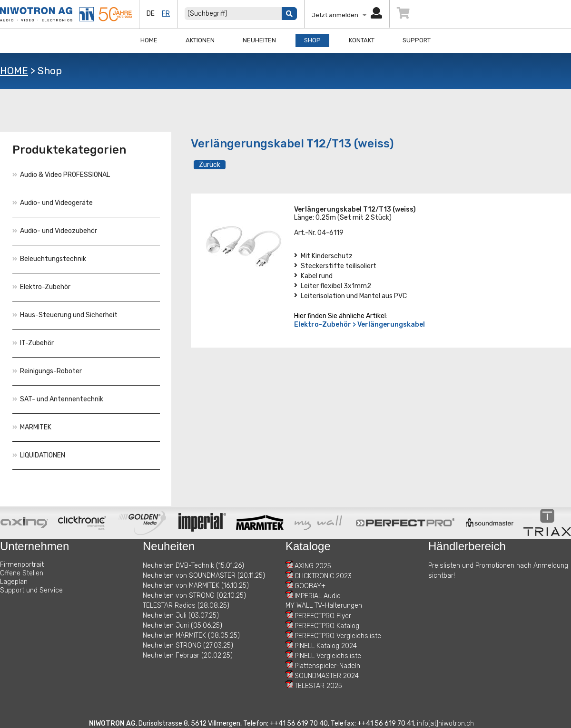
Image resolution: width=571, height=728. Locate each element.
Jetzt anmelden (347, 15)
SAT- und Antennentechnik (58, 399)
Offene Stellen (22, 573)
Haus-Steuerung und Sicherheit (65, 315)
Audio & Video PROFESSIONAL (61, 175)
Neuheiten (259, 40)
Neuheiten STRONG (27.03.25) (188, 645)
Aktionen (200, 40)
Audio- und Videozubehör (55, 231)
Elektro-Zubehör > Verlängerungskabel (359, 325)
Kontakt (362, 40)
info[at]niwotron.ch (445, 723)
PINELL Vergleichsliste (328, 656)
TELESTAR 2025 (318, 686)
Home (149, 40)
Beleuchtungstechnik (49, 259)
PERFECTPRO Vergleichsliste (338, 636)
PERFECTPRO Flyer (323, 616)
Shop (312, 40)
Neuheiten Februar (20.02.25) (188, 655)
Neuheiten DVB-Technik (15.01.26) (193, 566)
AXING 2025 (313, 566)
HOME (14, 71)
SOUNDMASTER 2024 (327, 676)
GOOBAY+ (310, 586)
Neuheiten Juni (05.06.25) (182, 626)
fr (166, 14)
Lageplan (14, 582)
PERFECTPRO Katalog (327, 626)
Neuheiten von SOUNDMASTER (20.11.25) (204, 576)
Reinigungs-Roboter (47, 371)
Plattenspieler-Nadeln (327, 666)
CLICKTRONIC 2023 (323, 576)
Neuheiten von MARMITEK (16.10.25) (196, 586)
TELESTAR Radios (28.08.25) (186, 606)
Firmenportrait (22, 565)
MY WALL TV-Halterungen (324, 606)
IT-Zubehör (33, 343)
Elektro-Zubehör (41, 287)
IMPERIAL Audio (318, 596)
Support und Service (31, 590)
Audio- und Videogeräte (53, 203)
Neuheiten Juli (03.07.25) (181, 616)
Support (417, 40)
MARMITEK (32, 427)
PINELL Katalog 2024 (326, 646)
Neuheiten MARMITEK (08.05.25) (191, 636)
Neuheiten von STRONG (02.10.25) (194, 596)
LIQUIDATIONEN (39, 455)
